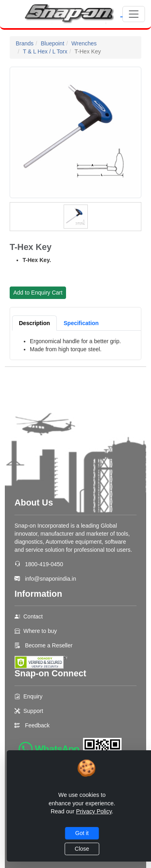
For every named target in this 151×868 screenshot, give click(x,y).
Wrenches (84, 43)
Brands (25, 43)
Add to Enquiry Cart (38, 293)
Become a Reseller (48, 645)
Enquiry (33, 696)
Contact (33, 616)
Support (33, 711)
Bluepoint (52, 43)
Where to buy (40, 631)
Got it (82, 833)
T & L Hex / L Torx (45, 51)
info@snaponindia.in (51, 579)
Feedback (37, 725)
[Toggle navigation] (134, 14)
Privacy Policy (94, 811)
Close (82, 849)
